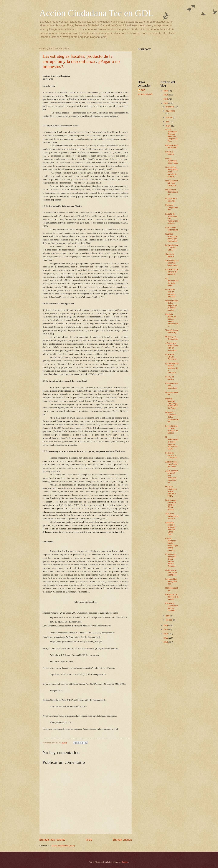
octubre (169, 118)
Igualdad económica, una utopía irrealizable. (171, 237)
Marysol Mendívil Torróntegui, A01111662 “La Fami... (172, 403)
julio (168, 122)
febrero (169, 620)
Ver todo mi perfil (145, 94)
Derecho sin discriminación (172, 192)
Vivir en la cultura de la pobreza (172, 516)
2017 (166, 95)
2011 (166, 638)
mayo (168, 126)
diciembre (170, 107)
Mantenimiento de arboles (172, 146)
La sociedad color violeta (172, 229)
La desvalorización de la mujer (172, 282)
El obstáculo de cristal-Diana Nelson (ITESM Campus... (171, 560)
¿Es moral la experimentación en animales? (172, 347)
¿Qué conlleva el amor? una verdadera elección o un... (172, 477)
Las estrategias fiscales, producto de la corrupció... (172, 368)
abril (168, 616)
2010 (166, 642)
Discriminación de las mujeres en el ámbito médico (172, 305)
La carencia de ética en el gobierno (172, 272)
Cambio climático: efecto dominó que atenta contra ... (172, 544)
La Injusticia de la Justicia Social (172, 247)
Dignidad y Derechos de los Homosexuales (172, 417)
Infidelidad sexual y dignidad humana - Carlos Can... (171, 528)
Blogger (125, 862)
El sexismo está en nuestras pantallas (170, 293)
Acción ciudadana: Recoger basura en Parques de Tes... (171, 135)
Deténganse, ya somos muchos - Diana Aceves (171, 505)
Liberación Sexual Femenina (171, 357)
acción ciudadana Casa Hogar (172, 161)
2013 (166, 629)
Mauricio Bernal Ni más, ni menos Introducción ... (172, 320)
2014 (166, 625)
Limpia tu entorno (170, 153)
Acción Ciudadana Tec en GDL (96, 13)
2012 (166, 634)
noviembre (170, 111)
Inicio (89, 840)
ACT (143, 90)
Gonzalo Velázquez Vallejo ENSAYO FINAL (171, 491)
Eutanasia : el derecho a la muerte (172, 597)
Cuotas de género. (170, 255)
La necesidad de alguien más (171, 581)
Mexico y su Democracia (172, 338)
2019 (166, 91)
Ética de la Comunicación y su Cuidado (172, 607)
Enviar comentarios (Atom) (63, 846)
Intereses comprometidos (172, 207)
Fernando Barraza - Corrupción (171, 455)
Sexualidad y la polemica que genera (172, 263)
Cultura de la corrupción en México (171, 573)
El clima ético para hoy (171, 200)
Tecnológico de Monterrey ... (172, 331)
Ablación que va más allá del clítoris (171, 464)
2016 (166, 99)
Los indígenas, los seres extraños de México (172, 429)
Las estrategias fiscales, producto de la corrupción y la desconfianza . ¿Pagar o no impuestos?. (81, 61)
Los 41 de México (170, 378)
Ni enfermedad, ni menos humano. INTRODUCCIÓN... (172, 443)
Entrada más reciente (52, 840)
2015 (166, 103)
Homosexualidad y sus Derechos (172, 183)
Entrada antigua (122, 840)
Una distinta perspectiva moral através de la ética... (171, 172)
